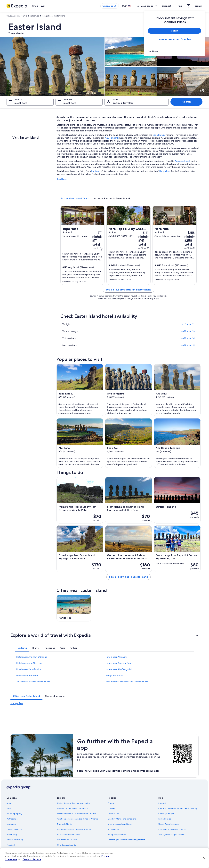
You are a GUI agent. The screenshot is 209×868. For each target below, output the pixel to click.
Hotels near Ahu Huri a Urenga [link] (32, 657)
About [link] (9, 803)
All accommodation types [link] (68, 835)
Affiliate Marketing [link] (15, 840)
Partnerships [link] (12, 819)
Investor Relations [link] (14, 829)
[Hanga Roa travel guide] (74, 608)
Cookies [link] (111, 808)
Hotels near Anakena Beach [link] (119, 663)
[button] (104, 635)
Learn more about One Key (174, 39)
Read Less (61, 179)
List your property (147, 6)
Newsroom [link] (11, 824)
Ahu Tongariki (112, 138)
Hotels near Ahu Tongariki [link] (118, 669)
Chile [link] (25, 16)
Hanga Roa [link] (47, 16)
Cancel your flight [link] (166, 814)
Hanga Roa (165, 171)
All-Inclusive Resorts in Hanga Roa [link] (33, 682)
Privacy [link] (111, 803)
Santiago (96, 171)
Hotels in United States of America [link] (72, 808)
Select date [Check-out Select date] (69, 103)
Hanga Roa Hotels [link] (114, 675)
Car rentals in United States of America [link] (74, 829)
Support (167, 6)
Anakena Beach (183, 161)
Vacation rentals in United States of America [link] (76, 814)
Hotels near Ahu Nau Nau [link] (29, 663)
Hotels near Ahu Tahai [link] (27, 675)
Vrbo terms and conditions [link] (120, 824)
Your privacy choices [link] (117, 835)
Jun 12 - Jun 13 (187, 331)
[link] (174, 51)
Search (187, 102)
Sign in (199, 6)
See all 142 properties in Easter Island (129, 290)
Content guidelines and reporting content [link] (126, 840)
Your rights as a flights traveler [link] (171, 835)
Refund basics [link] (165, 819)
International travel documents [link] (172, 829)
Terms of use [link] (113, 814)
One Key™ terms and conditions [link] (122, 819)
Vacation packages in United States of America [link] (78, 819)
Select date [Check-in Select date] (20, 103)
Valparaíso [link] (35, 16)
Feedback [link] (11, 845)
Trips (179, 6)
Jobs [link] (9, 808)
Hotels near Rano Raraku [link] (29, 669)
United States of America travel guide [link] (74, 803)
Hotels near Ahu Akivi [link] (116, 657)
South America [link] (13, 16)
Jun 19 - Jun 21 (187, 345)
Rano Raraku (159, 135)
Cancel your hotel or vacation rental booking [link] (178, 808)
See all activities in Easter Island (129, 577)
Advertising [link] (12, 835)
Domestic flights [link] (64, 824)
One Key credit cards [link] (66, 845)
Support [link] (162, 803)
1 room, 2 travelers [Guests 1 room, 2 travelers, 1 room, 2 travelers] (123, 103)
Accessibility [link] (113, 829)
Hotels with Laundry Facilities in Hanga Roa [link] (127, 682)
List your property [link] (14, 814)
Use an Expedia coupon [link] (169, 824)
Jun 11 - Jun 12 (188, 324)
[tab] (75, 198)
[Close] (204, 858)
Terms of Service (32, 859)
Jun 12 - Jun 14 (187, 338)
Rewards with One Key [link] (67, 840)
